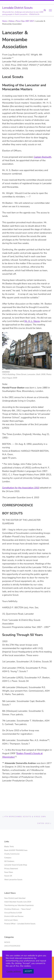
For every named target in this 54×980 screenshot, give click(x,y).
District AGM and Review (14, 904)
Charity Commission (12, 841)
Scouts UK (8, 863)
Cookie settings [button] (14, 971)
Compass (8, 845)
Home (5, 21)
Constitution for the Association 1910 (21, 488)
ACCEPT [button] (28, 971)
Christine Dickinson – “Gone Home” (18, 897)
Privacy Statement (11, 856)
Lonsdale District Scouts (25, 949)
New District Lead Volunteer (15, 886)
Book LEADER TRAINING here (16, 838)
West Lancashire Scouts (13, 867)
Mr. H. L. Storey (32, 321)
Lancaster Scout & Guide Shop (16, 852)
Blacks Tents (9, 834)
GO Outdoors (9, 849)
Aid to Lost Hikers (11, 907)
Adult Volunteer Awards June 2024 (18, 889)
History (11, 21)
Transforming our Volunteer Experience (19, 893)
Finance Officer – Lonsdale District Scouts (20, 911)
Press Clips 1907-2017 (25, 21)
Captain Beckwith (42, 157)
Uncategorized (12, 933)
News (7, 930)
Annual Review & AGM (13, 900)
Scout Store (9, 860)
